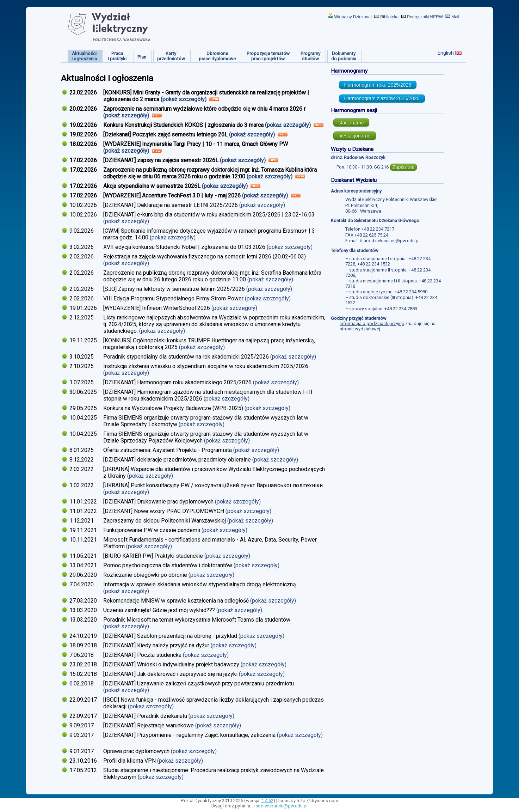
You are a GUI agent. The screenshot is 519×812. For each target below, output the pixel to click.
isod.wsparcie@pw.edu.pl (281, 806)
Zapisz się (403, 167)
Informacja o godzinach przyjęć (372, 323)
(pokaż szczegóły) (184, 99)
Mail (455, 17)
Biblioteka (389, 17)
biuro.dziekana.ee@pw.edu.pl (390, 241)
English (446, 53)
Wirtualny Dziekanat (353, 17)
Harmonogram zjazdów (382, 98)
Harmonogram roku (378, 85)
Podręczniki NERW (425, 17)
